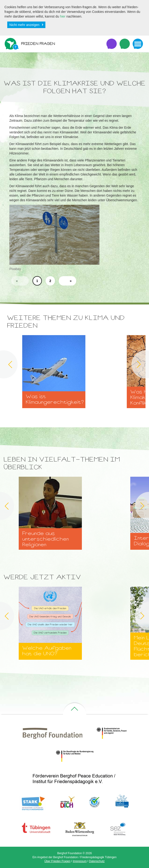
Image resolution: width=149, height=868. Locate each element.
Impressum (80, 861)
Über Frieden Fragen (57, 861)
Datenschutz (97, 861)
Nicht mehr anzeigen (24, 25)
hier (63, 16)
